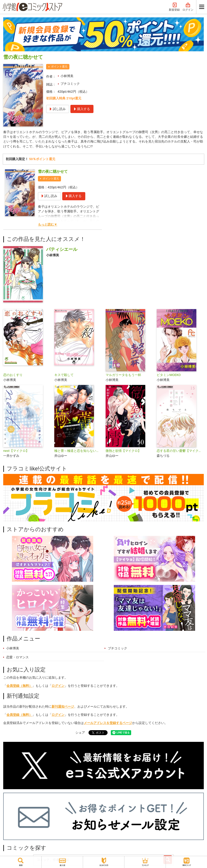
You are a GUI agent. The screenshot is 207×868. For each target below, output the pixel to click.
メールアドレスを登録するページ (108, 723)
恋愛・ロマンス (17, 658)
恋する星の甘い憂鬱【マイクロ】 (180, 451)
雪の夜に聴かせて (53, 172)
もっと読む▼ (48, 225)
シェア (80, 733)
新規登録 (174, 7)
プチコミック (70, 84)
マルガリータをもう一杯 (123, 376)
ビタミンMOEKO (169, 376)
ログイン (188, 7)
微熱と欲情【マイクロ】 (123, 451)
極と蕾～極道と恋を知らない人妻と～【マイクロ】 (78, 451)
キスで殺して (64, 376)
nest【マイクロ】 (16, 451)
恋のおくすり (13, 376)
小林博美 (67, 76)
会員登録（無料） (19, 686)
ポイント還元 (59, 67)
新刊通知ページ (63, 707)
